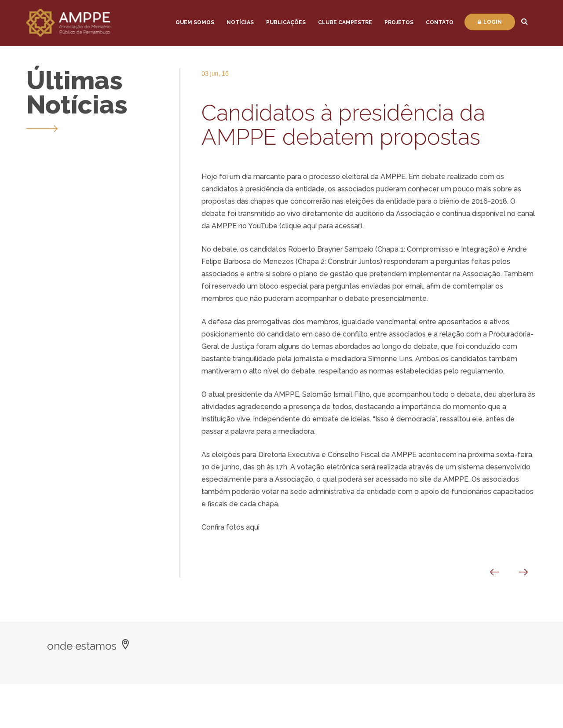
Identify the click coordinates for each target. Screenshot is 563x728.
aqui (253, 527)
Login (490, 22)
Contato (440, 22)
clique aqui (300, 226)
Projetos (399, 22)
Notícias (240, 22)
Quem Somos (195, 22)
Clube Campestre (345, 22)
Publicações (286, 22)
